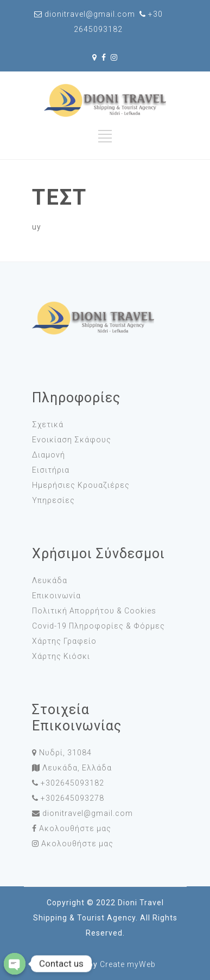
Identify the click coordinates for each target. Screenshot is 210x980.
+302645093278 (72, 798)
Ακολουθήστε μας (75, 828)
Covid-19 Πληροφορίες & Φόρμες (98, 626)
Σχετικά (48, 424)
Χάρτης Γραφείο (64, 641)
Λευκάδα (50, 580)
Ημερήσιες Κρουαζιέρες (81, 485)
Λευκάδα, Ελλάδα (77, 768)
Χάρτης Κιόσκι (61, 656)
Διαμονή (49, 455)
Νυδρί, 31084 (65, 753)
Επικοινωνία (56, 596)
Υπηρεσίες (53, 500)
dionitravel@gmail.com (88, 813)
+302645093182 (72, 783)
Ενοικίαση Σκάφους (72, 440)
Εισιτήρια (51, 470)
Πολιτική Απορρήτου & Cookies (94, 611)
